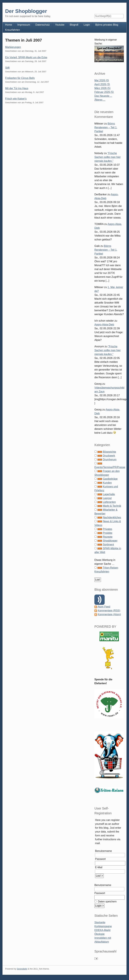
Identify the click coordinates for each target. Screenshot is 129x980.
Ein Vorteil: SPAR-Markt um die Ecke (26, 57)
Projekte (108, 533)
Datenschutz (43, 25)
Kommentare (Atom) (109, 614)
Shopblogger (110, 541)
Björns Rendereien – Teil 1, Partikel (106, 127)
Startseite (100, 922)
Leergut (107, 498)
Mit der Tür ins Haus (17, 88)
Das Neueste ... (103, 96)
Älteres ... (100, 100)
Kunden (107, 483)
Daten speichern (107, 902)
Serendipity (22, 969)
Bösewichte (110, 452)
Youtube (60, 25)
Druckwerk (109, 456)
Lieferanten (109, 502)
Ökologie (99, 934)
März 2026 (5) (102, 88)
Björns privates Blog (107, 25)
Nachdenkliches (112, 517)
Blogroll (74, 25)
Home (9, 25)
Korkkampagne (103, 926)
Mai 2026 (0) (102, 80)
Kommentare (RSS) (109, 611)
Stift (7, 68)
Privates (108, 529)
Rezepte (108, 537)
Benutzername (103, 851)
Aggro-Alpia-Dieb (104, 325)
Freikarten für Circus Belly (20, 78)
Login (87, 25)
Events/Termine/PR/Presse (110, 467)
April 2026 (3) (102, 84)
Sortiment (108, 545)
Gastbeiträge (110, 479)
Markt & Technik (112, 506)
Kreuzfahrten (13, 30)
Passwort (100, 859)
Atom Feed (104, 607)
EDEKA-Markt (102, 930)
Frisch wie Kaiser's (16, 99)
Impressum (24, 25)
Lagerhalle (109, 494)
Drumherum (110, 459)
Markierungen (13, 47)
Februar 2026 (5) (104, 92)
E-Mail (99, 867)
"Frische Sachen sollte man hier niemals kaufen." (107, 157)
